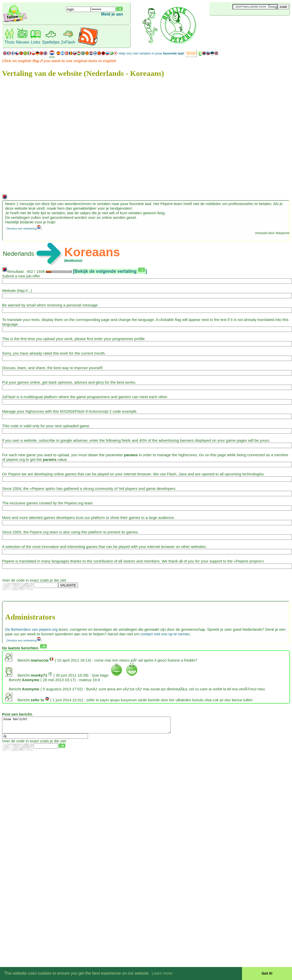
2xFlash (68, 42)
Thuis (9, 42)
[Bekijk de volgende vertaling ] (110, 271)
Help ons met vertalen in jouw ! (151, 53)
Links (36, 42)
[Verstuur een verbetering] (24, 229)
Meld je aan (112, 14)
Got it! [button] (267, 973)
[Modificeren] (73, 261)
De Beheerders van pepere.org (31, 629)
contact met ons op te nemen (165, 634)
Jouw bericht (97, 727)
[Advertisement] (240, 24)
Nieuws (22, 42)
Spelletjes (51, 42)
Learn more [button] (162, 973)
